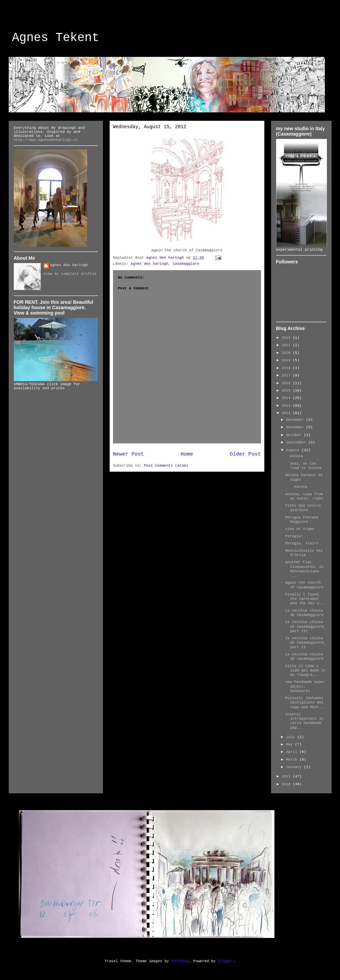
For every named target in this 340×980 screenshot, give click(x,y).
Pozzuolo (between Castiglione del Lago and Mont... (306, 702)
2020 (287, 353)
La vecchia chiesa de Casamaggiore (304, 613)
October (295, 435)
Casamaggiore (186, 264)
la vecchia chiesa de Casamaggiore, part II (306, 643)
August (294, 450)
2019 (287, 360)
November (296, 427)
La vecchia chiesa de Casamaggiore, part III (306, 626)
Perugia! (294, 536)
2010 (287, 784)
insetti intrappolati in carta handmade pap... (304, 721)
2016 (287, 383)
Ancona (294, 456)
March (293, 760)
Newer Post (128, 454)
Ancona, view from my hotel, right (304, 496)
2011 (287, 776)
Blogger (225, 961)
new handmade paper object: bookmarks (305, 686)
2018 (287, 368)
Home (187, 454)
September (297, 442)
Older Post (245, 454)
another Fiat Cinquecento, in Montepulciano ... (304, 569)
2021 (287, 345)
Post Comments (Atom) (166, 466)
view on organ (300, 529)
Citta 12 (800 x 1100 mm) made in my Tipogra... (306, 670)
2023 (287, 338)
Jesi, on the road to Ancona (303, 466)
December (296, 420)
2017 (287, 375)
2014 (287, 398)
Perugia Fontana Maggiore (302, 520)
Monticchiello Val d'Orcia (304, 553)
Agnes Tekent (56, 38)
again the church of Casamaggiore (304, 585)
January (295, 767)
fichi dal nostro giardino (303, 508)
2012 (287, 413)
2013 (287, 406)
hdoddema (180, 961)
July (292, 737)
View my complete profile (70, 274)
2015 (287, 391)
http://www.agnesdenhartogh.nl (46, 140)
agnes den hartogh (149, 264)
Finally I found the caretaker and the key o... (306, 599)
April (293, 752)
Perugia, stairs (302, 543)
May (291, 745)
